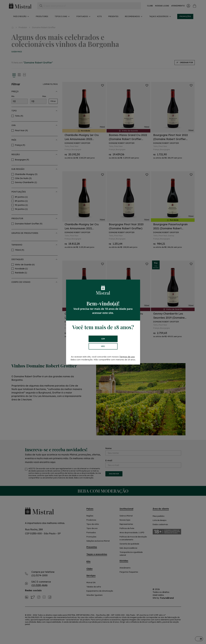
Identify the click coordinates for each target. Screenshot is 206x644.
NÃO (103, 346)
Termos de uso (127, 357)
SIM (103, 339)
